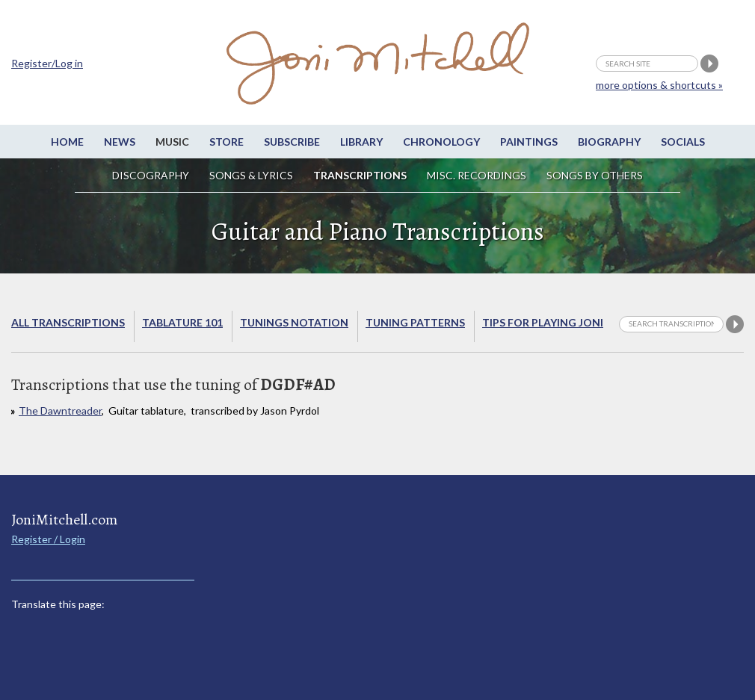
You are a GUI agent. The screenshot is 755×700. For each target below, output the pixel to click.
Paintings (529, 142)
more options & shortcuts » (659, 85)
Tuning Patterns (415, 322)
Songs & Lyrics (251, 175)
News (120, 142)
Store (226, 142)
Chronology (441, 142)
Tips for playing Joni (543, 322)
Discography (151, 175)
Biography (609, 142)
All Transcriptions (68, 322)
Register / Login (48, 539)
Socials (683, 142)
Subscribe (292, 142)
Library (361, 142)
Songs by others (595, 175)
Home (67, 142)
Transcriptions (360, 175)
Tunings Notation (294, 322)
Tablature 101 (182, 322)
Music (172, 142)
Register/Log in (47, 63)
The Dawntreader (60, 411)
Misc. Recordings (478, 175)
